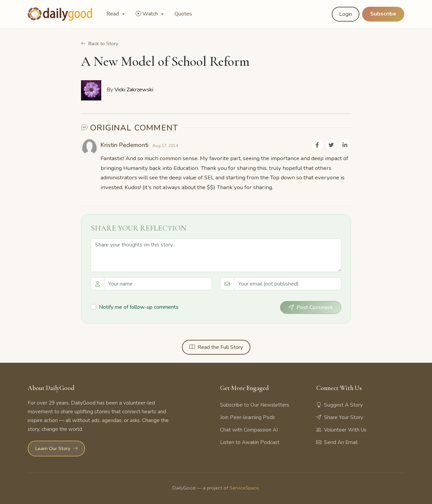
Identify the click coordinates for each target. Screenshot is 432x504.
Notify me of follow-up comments (139, 307)
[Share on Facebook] (318, 145)
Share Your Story (340, 417)
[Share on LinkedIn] (345, 145)
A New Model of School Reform (165, 61)
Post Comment (311, 307)
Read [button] (113, 14)
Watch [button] (147, 14)
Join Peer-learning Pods (248, 417)
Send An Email (337, 442)
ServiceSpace (244, 488)
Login (346, 14)
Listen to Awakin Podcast (250, 442)
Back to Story (100, 43)
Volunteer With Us (341, 429)
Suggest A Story (340, 405)
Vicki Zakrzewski (134, 90)
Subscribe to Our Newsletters (255, 405)
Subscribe (383, 14)
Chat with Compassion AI (249, 429)
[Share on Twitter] (331, 145)
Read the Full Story (216, 347)
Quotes (183, 14)
